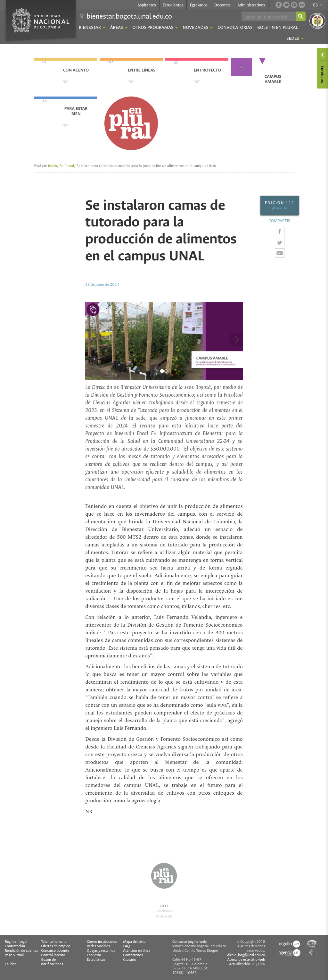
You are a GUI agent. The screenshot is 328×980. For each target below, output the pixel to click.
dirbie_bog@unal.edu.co (246, 955)
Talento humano (54, 942)
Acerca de (164, 916)
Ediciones (164, 911)
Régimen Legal (16, 942)
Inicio (53, 166)
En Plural (67, 166)
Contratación (15, 946)
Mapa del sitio (134, 942)
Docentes (222, 5)
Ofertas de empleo (56, 946)
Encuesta (94, 955)
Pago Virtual (14, 955)
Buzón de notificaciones (52, 962)
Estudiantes (173, 5)
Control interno (53, 955)
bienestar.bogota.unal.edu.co (129, 16)
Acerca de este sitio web (246, 960)
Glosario (129, 960)
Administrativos (251, 5)
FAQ (126, 946)
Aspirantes (147, 5)
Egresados (199, 5)
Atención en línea (137, 951)
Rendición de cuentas (21, 951)
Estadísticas (96, 960)
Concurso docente (55, 951)
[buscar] (268, 17)
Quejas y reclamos (101, 951)
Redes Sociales (98, 946)
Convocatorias (235, 27)
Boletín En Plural (278, 27)
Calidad (11, 964)
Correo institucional (102, 942)
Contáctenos (133, 955)
